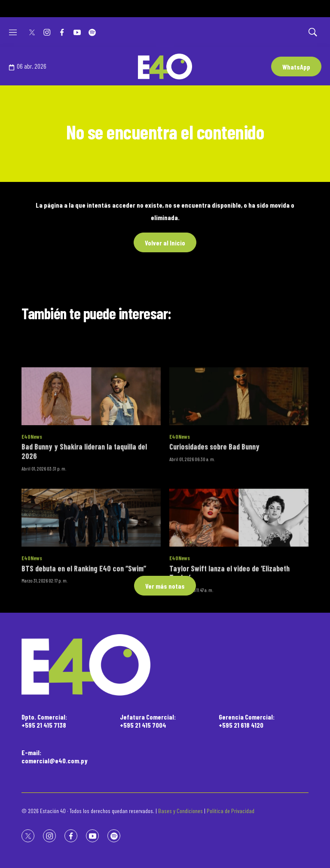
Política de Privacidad (231, 811)
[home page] (165, 665)
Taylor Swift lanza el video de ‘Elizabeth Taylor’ (229, 626)
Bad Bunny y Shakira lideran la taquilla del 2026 (84, 505)
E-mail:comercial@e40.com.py (55, 756)
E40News (32, 490)
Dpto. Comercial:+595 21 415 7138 (44, 721)
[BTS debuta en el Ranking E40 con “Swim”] (91, 570)
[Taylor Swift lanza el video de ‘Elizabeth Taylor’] (239, 570)
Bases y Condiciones (180, 811)
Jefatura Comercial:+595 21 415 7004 (148, 721)
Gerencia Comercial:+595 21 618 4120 (247, 721)
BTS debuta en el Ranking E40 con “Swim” (84, 621)
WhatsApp (296, 67)
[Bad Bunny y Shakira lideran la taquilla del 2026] (91, 449)
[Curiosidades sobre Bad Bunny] (239, 449)
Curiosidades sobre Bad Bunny (214, 500)
